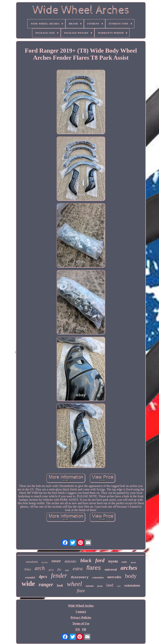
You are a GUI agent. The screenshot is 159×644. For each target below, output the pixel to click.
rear (119, 586)
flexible (45, 562)
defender (71, 561)
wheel (74, 584)
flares (94, 568)
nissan (133, 562)
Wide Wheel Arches (81, 606)
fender (59, 576)
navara (90, 586)
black (86, 561)
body (131, 576)
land (110, 585)
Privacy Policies (81, 618)
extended (30, 578)
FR (84, 629)
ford (100, 560)
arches (129, 568)
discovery (80, 577)
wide (28, 584)
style (67, 570)
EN (78, 629)
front (100, 586)
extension (98, 577)
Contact (81, 612)
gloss (51, 570)
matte (124, 562)
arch (40, 568)
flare (81, 591)
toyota (113, 561)
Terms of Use (81, 623)
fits (59, 570)
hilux (28, 569)
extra (78, 569)
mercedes (114, 577)
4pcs (43, 576)
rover (56, 561)
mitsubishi (32, 562)
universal (111, 570)
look (60, 585)
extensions (132, 585)
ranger (46, 585)
